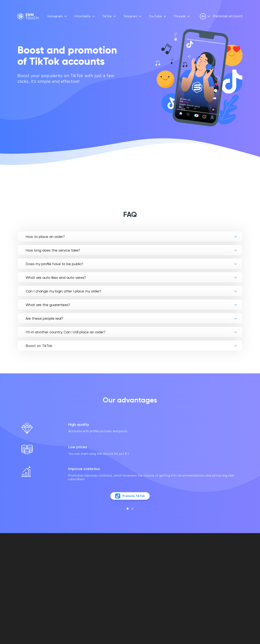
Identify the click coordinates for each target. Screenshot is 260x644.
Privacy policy (143, 574)
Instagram (55, 16)
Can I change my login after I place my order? (63, 291)
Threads (180, 16)
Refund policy (142, 579)
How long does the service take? (53, 250)
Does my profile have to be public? (54, 264)
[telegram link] (219, 575)
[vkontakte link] (212, 575)
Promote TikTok (130, 504)
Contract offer (144, 569)
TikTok (107, 16)
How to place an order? (45, 237)
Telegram (130, 16)
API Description (110, 574)
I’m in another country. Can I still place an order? (66, 332)
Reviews (104, 569)
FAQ (101, 565)
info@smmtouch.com (226, 567)
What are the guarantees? (48, 305)
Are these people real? (44, 318)
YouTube (155, 16)
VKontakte (82, 16)
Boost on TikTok (39, 346)
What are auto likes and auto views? (56, 277)
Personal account (228, 16)
